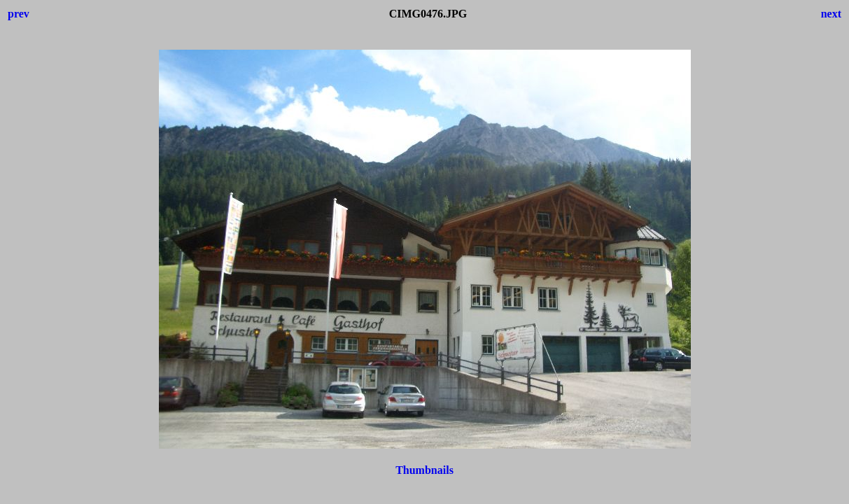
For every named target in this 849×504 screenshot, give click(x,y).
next (831, 14)
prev (19, 14)
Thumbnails (424, 470)
